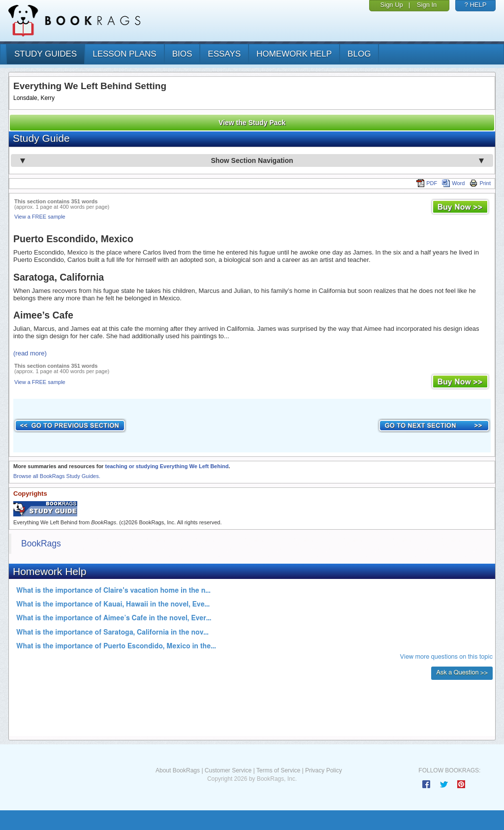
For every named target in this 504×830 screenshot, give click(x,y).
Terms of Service (278, 770)
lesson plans (124, 54)
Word (453, 183)
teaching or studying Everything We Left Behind (167, 466)
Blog (359, 54)
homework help (294, 54)
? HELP (476, 5)
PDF (427, 183)
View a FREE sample (40, 217)
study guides (46, 54)
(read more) (30, 353)
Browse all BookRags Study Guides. (57, 476)
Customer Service (228, 770)
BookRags (41, 543)
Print (480, 183)
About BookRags (178, 770)
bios (182, 54)
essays (224, 54)
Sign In (427, 5)
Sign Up (392, 5)
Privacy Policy (324, 770)
